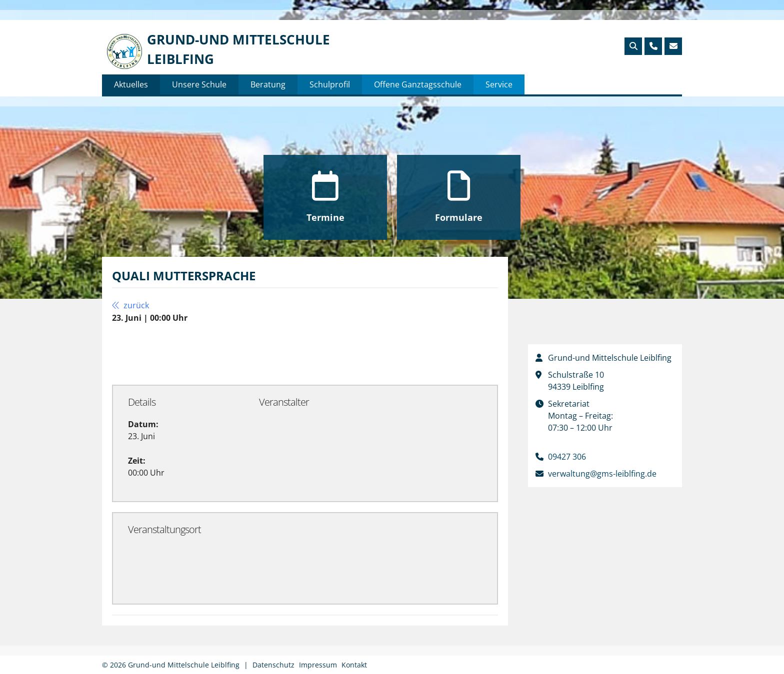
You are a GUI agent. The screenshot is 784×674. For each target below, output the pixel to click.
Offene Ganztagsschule (418, 84)
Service (499, 84)
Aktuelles (131, 84)
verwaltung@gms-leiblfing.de (602, 474)
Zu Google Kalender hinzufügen (187, 353)
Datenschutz (273, 665)
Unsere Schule (199, 84)
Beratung (268, 84)
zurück (130, 305)
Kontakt (354, 665)
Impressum (318, 665)
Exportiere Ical (313, 353)
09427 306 (567, 457)
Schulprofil (330, 84)
